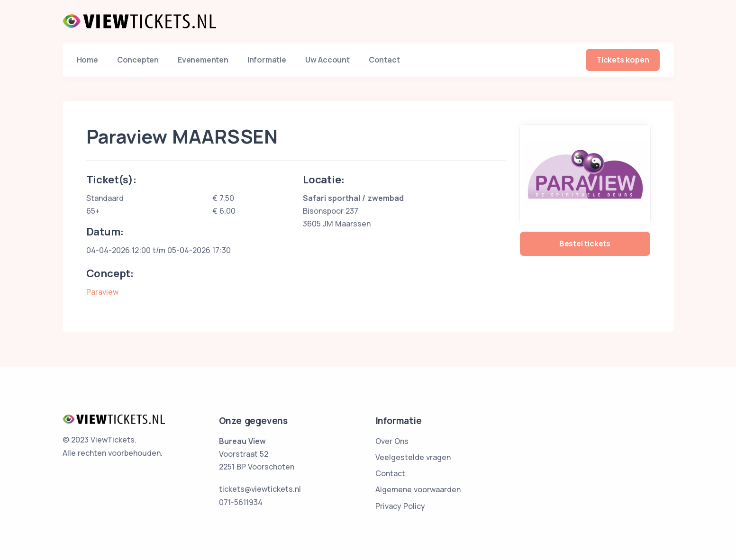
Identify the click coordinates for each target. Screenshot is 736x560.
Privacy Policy (400, 506)
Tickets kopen (622, 60)
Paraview (102, 292)
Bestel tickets (585, 244)
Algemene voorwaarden (418, 489)
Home (87, 60)
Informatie (267, 60)
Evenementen (203, 60)
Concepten (138, 60)
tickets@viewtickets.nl (260, 489)
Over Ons (392, 441)
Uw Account (327, 60)
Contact (384, 60)
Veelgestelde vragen (413, 457)
